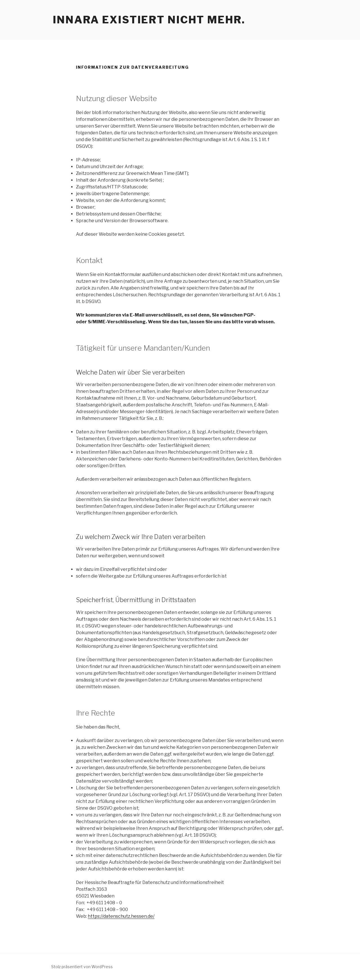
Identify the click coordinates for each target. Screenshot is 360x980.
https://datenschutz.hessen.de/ (121, 916)
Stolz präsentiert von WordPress (82, 967)
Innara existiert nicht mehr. (149, 20)
